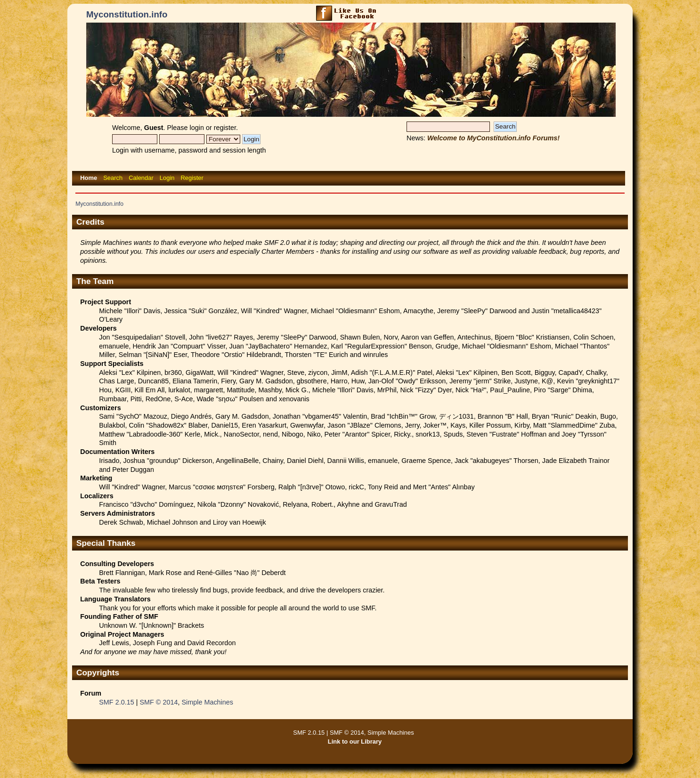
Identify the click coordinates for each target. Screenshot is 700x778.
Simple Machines (207, 702)
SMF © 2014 (159, 702)
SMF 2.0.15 (116, 702)
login (197, 128)
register (225, 128)
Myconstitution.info (127, 14)
